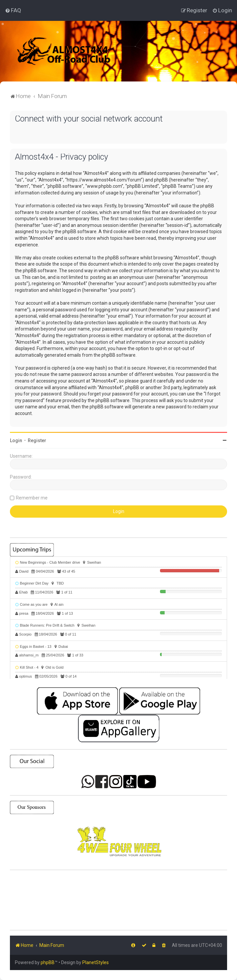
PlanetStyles (96, 962)
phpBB (48, 962)
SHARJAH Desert (118, 900)
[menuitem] (13, 10)
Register (37, 440)
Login (16, 440)
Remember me (32, 498)
